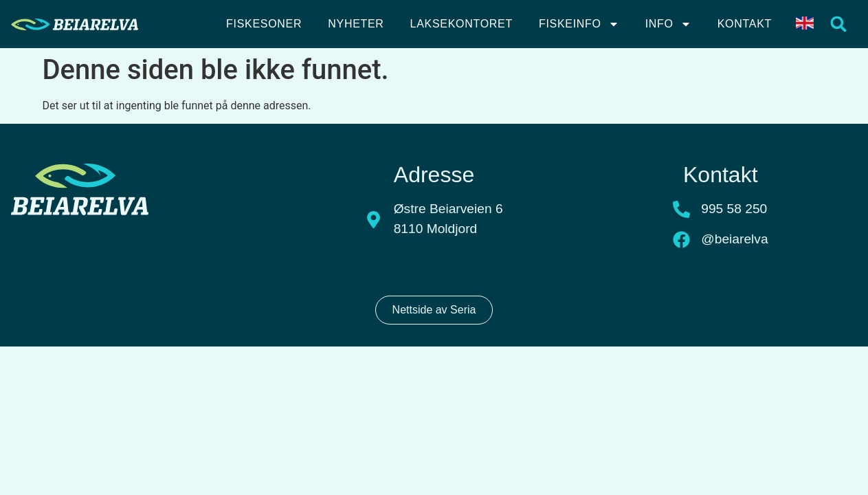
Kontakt (745, 24)
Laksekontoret (461, 24)
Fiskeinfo (579, 24)
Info (668, 24)
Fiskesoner (264, 24)
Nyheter (356, 24)
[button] (839, 24)
